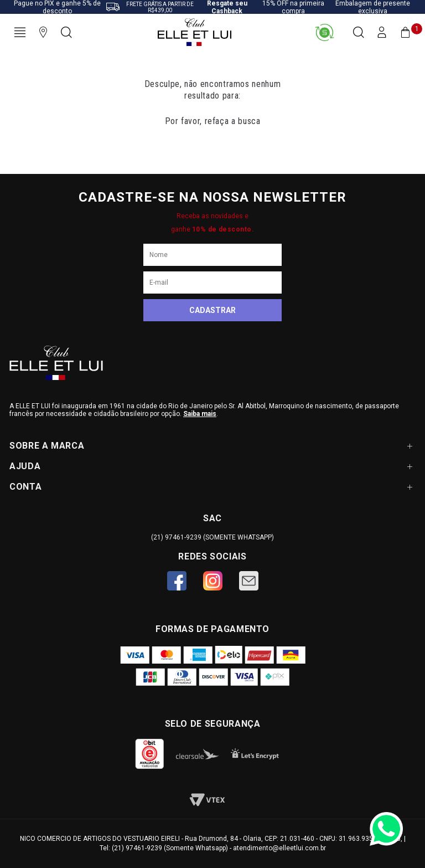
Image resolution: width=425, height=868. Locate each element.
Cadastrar (212, 310)
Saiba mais (200, 414)
